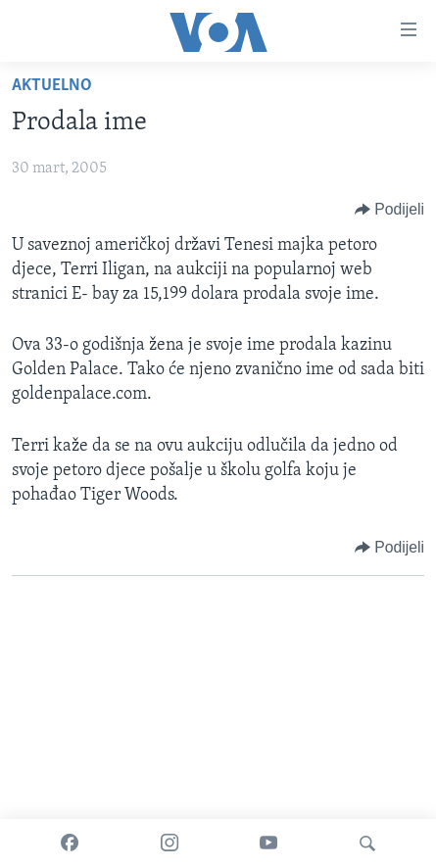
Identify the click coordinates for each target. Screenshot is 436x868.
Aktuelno (52, 86)
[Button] (389, 210)
